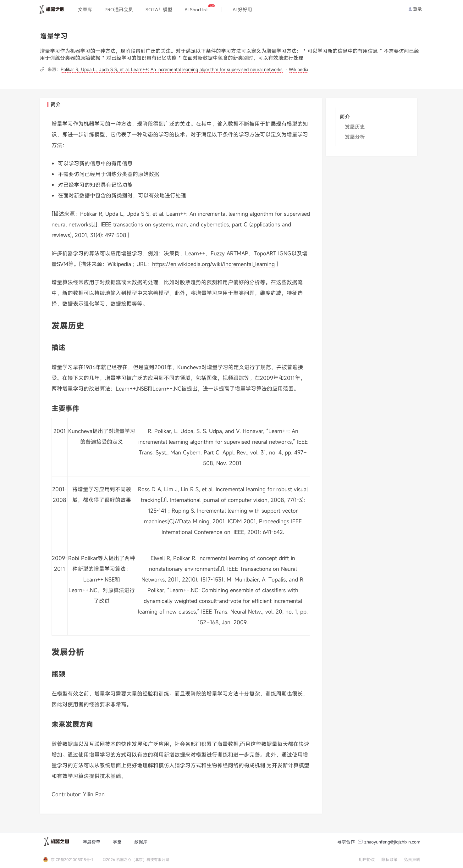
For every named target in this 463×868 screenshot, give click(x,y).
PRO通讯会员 (119, 9)
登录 (415, 9)
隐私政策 (389, 860)
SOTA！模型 (159, 9)
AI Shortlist (199, 8)
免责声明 (412, 860)
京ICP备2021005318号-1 (72, 860)
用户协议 (367, 860)
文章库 (85, 9)
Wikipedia (298, 69)
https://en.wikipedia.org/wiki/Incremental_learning (213, 264)
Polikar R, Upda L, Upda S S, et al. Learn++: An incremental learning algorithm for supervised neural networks (172, 69)
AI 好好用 (242, 9)
